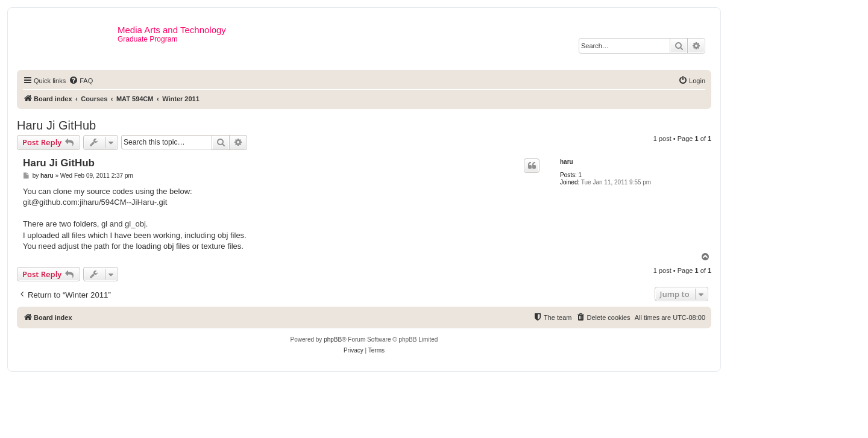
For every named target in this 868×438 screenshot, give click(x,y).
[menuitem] (81, 81)
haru (567, 162)
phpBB (333, 339)
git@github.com (50, 202)
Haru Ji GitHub (56, 125)
